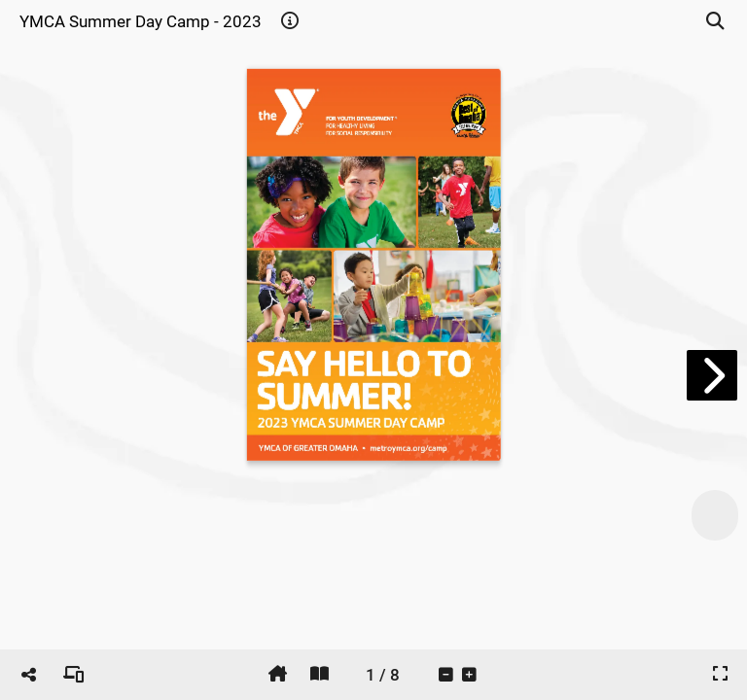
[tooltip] (290, 21)
